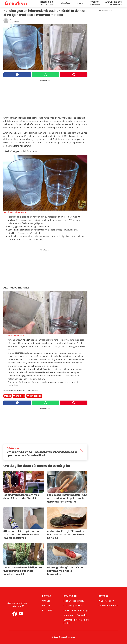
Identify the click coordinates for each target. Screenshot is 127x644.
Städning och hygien (94, 3)
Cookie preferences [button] (108, 606)
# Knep (8, 396)
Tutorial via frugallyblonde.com (14, 335)
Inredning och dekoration (47, 3)
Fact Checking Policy (74, 601)
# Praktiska (19, 396)
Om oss (46, 601)
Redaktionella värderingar (77, 610)
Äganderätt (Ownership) (76, 615)
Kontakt (46, 606)
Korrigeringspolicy (73, 606)
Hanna (15, 19)
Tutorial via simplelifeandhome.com (15, 212)
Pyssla (80, 3)
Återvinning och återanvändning (114, 3)
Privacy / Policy (106, 601)
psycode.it (47, 610)
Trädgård (65, 3)
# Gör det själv (34, 396)
